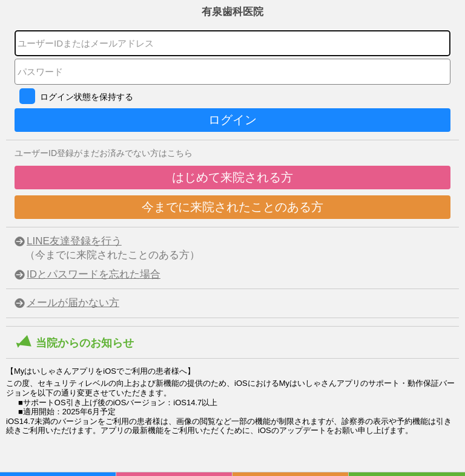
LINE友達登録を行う (74, 241)
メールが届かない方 (73, 303)
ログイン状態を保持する (87, 97)
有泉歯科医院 (232, 12)
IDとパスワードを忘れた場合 (94, 274)
